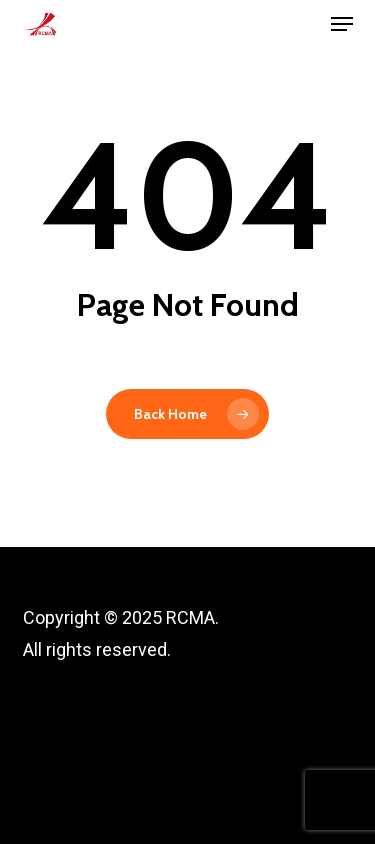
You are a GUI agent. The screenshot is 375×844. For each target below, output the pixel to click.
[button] (342, 24)
